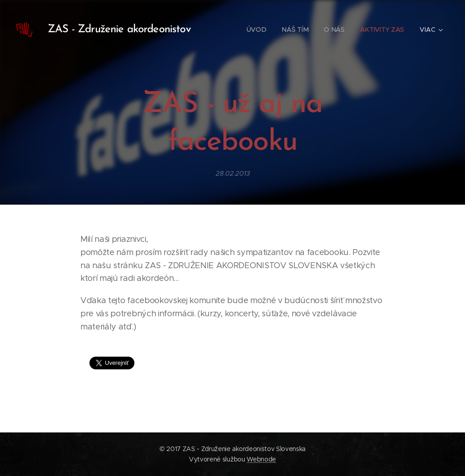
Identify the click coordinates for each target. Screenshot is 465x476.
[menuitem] (255, 29)
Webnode (261, 459)
